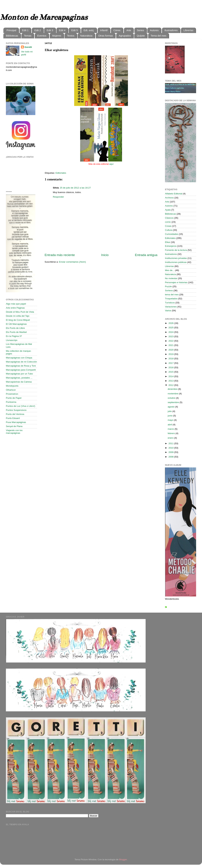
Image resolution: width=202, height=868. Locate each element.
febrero (172, 433)
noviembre (173, 394)
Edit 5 (74, 30)
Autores (154, 30)
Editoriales (61, 173)
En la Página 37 (14, 336)
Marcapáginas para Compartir (21, 370)
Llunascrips (12, 340)
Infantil (104, 30)
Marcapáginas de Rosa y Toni (21, 366)
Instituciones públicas (176, 262)
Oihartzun (11, 390)
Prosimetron (12, 394)
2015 (171, 372)
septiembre (174, 402)
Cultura (169, 230)
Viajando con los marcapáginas (14, 432)
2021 (171, 345)
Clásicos (169, 218)
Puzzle (168, 286)
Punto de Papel (14, 398)
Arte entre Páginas (15, 308)
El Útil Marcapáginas (16, 324)
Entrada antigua (146, 255)
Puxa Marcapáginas (16, 422)
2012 (171, 385)
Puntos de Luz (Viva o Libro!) (21, 406)
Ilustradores (171, 30)
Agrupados (125, 36)
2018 (171, 359)
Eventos (42, 36)
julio (170, 411)
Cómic (117, 30)
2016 (171, 367)
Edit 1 (25, 30)
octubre (172, 398)
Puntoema (11, 402)
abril (170, 425)
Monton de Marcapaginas (44, 17)
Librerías (188, 30)
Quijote (141, 36)
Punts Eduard (13, 418)
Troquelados (171, 299)
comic (168, 222)
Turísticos (170, 303)
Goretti (28, 47)
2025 (171, 328)
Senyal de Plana (14, 426)
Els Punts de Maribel (16, 332)
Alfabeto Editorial (174, 194)
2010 (171, 448)
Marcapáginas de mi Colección (21, 362)
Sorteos (169, 290)
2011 (171, 443)
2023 (171, 336)
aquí (111, 164)
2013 (171, 381)
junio (170, 416)
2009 (171, 452)
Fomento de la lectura (176, 250)
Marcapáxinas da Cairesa (19, 382)
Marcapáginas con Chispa (19, 358)
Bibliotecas (12, 36)
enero (171, 438)
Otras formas (106, 36)
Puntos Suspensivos (16, 410)
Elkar (168, 242)
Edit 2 (38, 30)
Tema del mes (158, 36)
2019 (171, 354)
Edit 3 (50, 30)
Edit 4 (62, 30)
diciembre (173, 389)
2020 (171, 350)
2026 (171, 323)
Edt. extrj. (89, 30)
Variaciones (171, 307)
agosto (171, 407)
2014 (171, 376)
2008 (171, 457)
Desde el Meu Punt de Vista (20, 312)
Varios (168, 311)
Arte (129, 30)
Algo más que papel (16, 304)
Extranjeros (171, 246)
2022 (171, 341)
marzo (171, 429)
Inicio (105, 255)
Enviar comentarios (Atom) (73, 262)
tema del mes (172, 295)
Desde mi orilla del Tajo (18, 316)
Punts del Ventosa (15, 414)
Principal (11, 30)
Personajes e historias (176, 282)
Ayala (168, 210)
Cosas (168, 226)
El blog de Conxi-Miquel (18, 320)
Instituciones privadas (176, 258)
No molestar (171, 278)
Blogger (123, 859)
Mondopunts (12, 386)
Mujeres (57, 36)
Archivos (169, 198)
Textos (71, 36)
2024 (171, 332)
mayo (171, 420)
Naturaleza (86, 36)
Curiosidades (172, 234)
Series (140, 30)
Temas (28, 36)
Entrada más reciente (60, 255)
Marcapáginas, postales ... (19, 378)
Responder (58, 197)
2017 (171, 363)
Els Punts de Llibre (15, 328)
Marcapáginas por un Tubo (19, 374)
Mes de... (170, 270)
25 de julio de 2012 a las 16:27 (75, 188)
